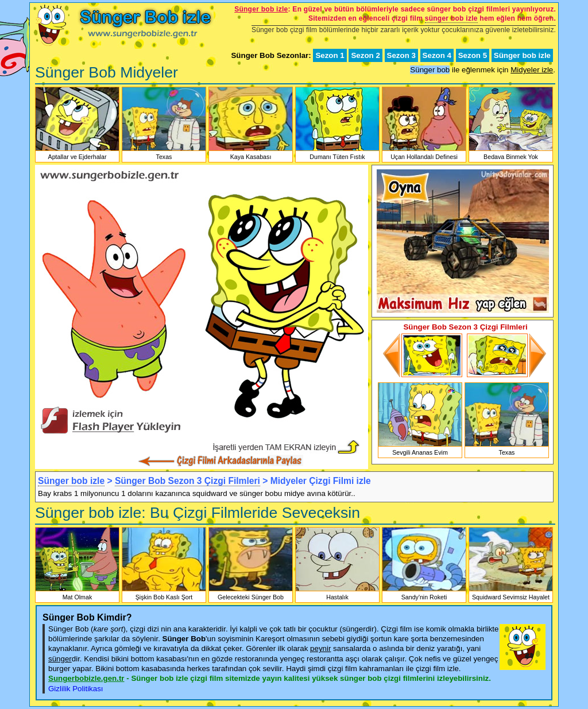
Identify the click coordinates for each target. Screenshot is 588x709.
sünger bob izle (451, 18)
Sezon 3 (401, 55)
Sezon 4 (437, 55)
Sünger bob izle (522, 55)
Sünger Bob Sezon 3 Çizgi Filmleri (187, 481)
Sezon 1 (330, 55)
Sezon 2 (365, 55)
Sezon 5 (473, 55)
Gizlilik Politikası (76, 689)
